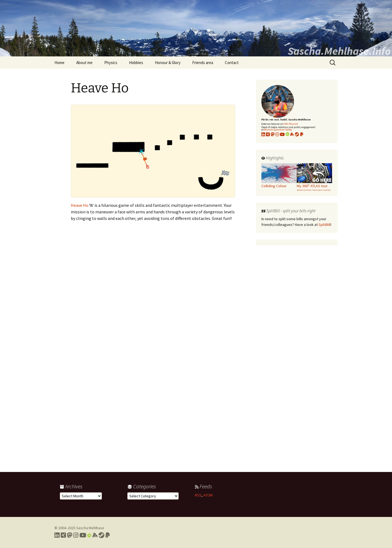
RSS (198, 495)
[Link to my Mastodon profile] (272, 134)
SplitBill (324, 225)
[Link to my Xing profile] (63, 535)
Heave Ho (80, 205)
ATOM (208, 495)
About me (84, 63)
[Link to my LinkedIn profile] (263, 134)
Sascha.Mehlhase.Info (339, 51)
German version (322, 190)
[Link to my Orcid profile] (287, 134)
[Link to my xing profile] (268, 134)
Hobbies (136, 63)
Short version (304, 190)
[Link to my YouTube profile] (282, 134)
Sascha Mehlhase (90, 528)
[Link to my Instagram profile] (277, 134)
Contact (232, 63)
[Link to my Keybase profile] (95, 535)
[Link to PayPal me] (302, 134)
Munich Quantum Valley (278, 130)
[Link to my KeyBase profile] (292, 134)
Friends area (203, 63)
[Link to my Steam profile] (297, 134)
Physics (111, 63)
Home (59, 63)
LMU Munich (291, 124)
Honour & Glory (168, 63)
